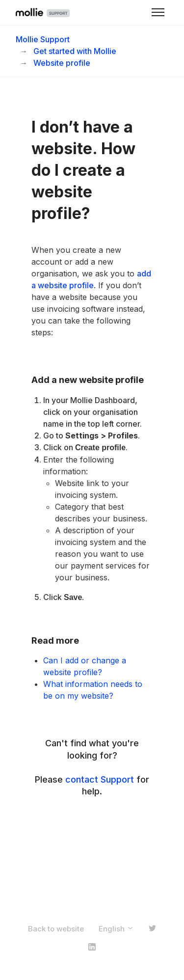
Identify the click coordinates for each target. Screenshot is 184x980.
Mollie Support (43, 39)
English (116, 929)
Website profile (62, 63)
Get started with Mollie (75, 51)
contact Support (100, 779)
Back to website (56, 929)
